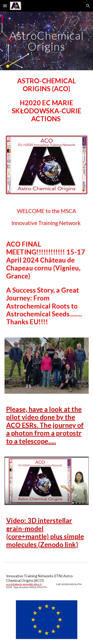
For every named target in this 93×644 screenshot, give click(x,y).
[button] (5, 6)
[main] (47, 41)
